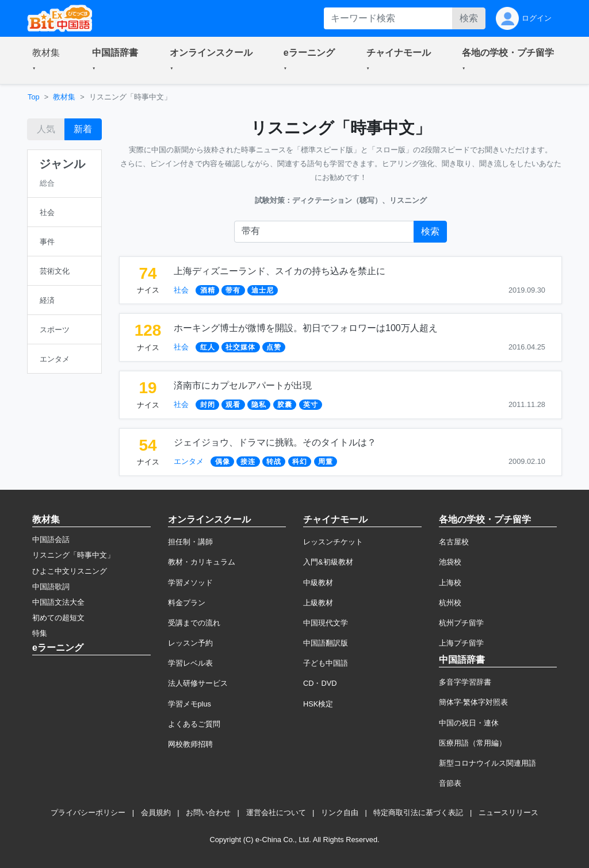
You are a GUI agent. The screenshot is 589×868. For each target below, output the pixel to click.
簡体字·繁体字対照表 (474, 702)
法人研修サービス (198, 683)
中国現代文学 (326, 623)
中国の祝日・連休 (469, 723)
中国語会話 (51, 539)
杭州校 (450, 603)
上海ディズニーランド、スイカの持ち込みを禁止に (280, 271)
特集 (40, 633)
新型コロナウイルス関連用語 (487, 763)
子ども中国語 (326, 663)
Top (34, 97)
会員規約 (156, 813)
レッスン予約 (190, 643)
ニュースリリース (508, 813)
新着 (83, 129)
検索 (469, 18)
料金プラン (187, 603)
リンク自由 (340, 813)
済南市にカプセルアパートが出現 (243, 385)
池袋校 (450, 562)
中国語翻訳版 (326, 643)
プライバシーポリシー (88, 813)
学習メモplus (190, 704)
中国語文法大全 (58, 602)
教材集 (64, 97)
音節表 (450, 783)
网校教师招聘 (190, 744)
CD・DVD (320, 683)
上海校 (450, 583)
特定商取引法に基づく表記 (418, 813)
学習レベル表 (190, 663)
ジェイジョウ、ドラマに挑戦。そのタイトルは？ (275, 442)
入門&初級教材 (328, 562)
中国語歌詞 (51, 587)
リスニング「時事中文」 (73, 555)
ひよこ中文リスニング (70, 571)
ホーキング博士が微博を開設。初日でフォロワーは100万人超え (306, 328)
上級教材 (318, 603)
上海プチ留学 (461, 643)
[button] (48, 60)
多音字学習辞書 (465, 682)
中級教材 (318, 583)
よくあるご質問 (194, 724)
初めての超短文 (58, 618)
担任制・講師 (190, 542)
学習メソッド (190, 583)
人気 (46, 129)
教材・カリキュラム (202, 562)
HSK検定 (318, 704)
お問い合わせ (208, 813)
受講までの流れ (194, 623)
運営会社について (276, 813)
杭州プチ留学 (461, 623)
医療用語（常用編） (473, 743)
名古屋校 (454, 542)
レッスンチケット (333, 542)
